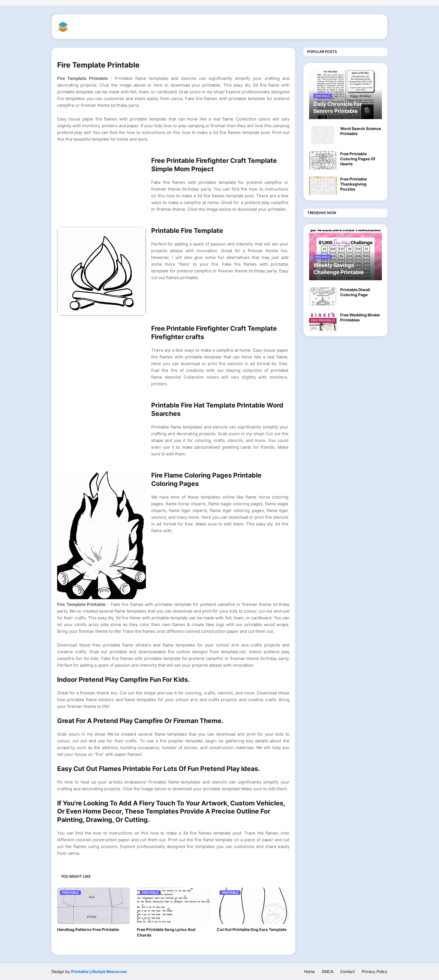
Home (309, 971)
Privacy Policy (375, 971)
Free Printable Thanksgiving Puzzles (353, 184)
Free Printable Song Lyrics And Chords (166, 932)
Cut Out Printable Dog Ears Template (252, 929)
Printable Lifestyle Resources (99, 971)
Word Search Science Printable (361, 131)
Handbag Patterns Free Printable (88, 929)
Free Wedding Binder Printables (360, 317)
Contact (347, 971)
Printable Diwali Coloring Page (355, 292)
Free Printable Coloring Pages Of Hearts (358, 159)
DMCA (327, 971)
